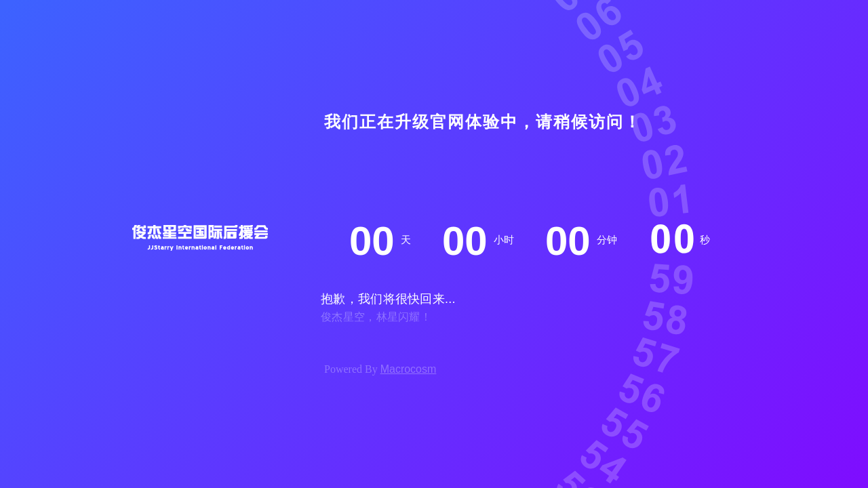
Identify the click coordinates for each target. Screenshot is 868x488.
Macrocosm (409, 369)
